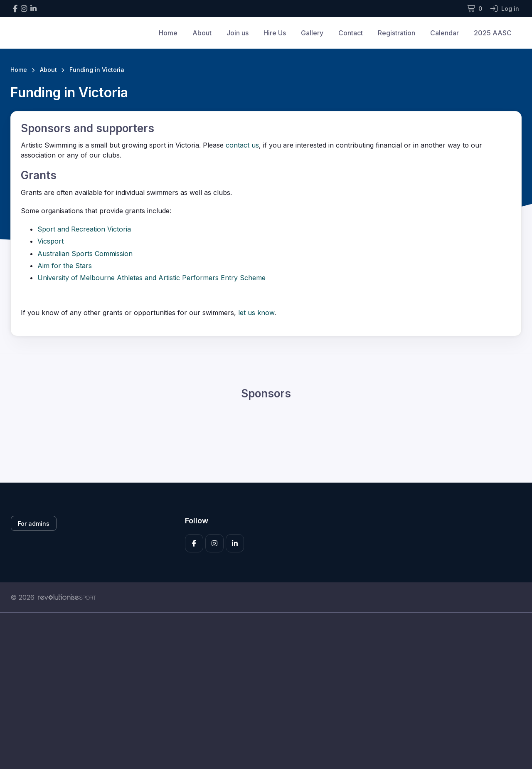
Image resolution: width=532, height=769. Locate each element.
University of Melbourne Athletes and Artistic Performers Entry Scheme (151, 278)
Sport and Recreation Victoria (84, 229)
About (202, 33)
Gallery (312, 33)
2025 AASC (493, 33)
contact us (242, 145)
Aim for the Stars (65, 266)
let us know (255, 313)
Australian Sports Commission (85, 254)
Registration (397, 33)
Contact (351, 33)
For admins (34, 524)
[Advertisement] (260, 691)
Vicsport (50, 241)
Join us (238, 33)
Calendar (445, 33)
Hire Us (275, 33)
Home (168, 33)
